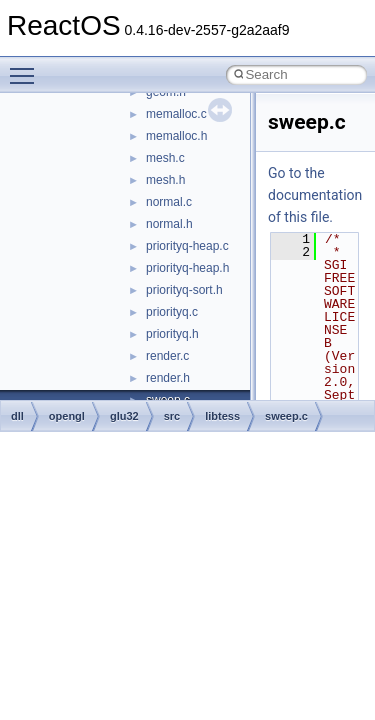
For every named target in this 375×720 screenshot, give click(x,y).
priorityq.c (172, 312)
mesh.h (165, 180)
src (172, 416)
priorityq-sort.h (184, 290)
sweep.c (286, 416)
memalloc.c (176, 114)
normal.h (169, 224)
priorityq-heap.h (187, 268)
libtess (222, 416)
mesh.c (165, 158)
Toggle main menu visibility (27, 67)
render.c (167, 356)
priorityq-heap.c (187, 246)
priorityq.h (172, 334)
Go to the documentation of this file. (315, 195)
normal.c (169, 202)
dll (17, 416)
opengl (67, 416)
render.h (168, 378)
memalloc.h (176, 136)
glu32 (124, 416)
